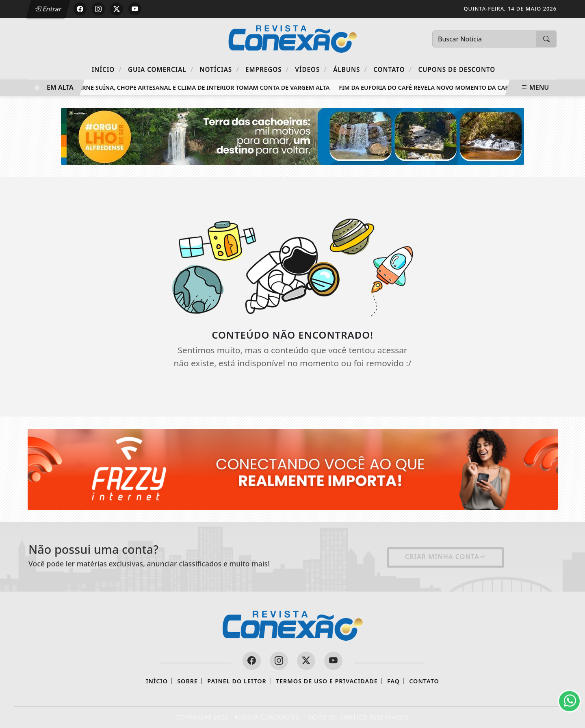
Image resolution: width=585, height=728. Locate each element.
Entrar (48, 9)
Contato (393, 69)
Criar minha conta (446, 557)
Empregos (267, 69)
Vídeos (311, 69)
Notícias (220, 69)
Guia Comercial (161, 69)
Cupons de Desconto (457, 69)
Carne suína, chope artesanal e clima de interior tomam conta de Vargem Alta (204, 87)
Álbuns (350, 69)
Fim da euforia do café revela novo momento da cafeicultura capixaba (456, 87)
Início (107, 69)
